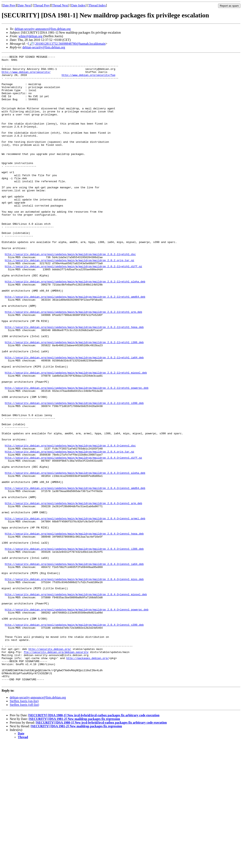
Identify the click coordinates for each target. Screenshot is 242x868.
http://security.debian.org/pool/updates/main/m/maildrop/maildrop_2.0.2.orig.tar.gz (70, 301)
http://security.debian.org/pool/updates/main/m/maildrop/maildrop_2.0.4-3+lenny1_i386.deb (74, 648)
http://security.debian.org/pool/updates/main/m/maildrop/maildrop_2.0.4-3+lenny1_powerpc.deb (77, 721)
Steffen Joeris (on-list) (24, 827)
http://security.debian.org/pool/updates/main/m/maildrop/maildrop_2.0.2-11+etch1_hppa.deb (74, 382)
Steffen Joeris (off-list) (24, 830)
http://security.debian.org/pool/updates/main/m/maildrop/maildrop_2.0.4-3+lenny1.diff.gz (74, 538)
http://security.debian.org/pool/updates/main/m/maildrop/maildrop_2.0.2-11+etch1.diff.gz (74, 309)
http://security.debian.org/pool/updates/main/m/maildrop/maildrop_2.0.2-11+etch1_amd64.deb (75, 345)
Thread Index (97, 5)
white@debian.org (30, 36)
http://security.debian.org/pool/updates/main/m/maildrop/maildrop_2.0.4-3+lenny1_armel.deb (75, 611)
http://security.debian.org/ (50, 768)
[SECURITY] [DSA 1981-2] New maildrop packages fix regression (74, 845)
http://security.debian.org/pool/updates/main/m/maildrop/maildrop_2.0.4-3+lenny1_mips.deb (74, 684)
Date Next (24, 5)
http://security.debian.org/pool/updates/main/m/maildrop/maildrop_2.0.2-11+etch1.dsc (70, 294)
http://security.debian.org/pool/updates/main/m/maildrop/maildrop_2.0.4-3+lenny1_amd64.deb (75, 575)
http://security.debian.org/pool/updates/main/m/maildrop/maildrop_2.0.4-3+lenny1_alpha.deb (75, 557)
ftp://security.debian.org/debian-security (56, 772)
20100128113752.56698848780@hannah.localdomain (70, 44)
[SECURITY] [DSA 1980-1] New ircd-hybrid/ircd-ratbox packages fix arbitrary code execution (94, 841)
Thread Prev (42, 5)
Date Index (78, 5)
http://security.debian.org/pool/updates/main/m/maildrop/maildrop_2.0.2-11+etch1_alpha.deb (75, 327)
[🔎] (31, 44)
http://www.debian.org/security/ (26, 76)
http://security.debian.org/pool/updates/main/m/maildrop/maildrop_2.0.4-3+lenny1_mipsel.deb (76, 702)
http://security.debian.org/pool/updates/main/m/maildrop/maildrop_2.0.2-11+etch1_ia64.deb (74, 418)
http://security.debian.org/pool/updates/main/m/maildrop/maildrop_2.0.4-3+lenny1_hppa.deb (74, 629)
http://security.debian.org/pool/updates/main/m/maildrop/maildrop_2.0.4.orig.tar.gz (70, 531)
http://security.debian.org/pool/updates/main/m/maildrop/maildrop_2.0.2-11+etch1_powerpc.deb (77, 455)
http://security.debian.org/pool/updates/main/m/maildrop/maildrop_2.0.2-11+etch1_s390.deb (74, 473)
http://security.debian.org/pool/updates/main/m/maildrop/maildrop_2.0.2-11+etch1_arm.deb (74, 363)
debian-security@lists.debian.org (44, 47)
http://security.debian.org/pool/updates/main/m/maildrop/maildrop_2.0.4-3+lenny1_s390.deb (74, 739)
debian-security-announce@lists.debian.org (43, 29)
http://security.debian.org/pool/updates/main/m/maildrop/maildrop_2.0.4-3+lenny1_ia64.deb (74, 666)
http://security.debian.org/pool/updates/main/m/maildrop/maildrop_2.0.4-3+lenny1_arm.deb (74, 593)
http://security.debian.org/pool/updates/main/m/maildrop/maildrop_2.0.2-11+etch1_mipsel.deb (76, 436)
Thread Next (60, 5)
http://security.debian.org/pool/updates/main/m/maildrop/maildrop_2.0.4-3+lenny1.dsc (70, 524)
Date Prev (9, 5)
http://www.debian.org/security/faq (88, 79)
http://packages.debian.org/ (88, 779)
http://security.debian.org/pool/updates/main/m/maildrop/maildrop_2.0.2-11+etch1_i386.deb (74, 400)
